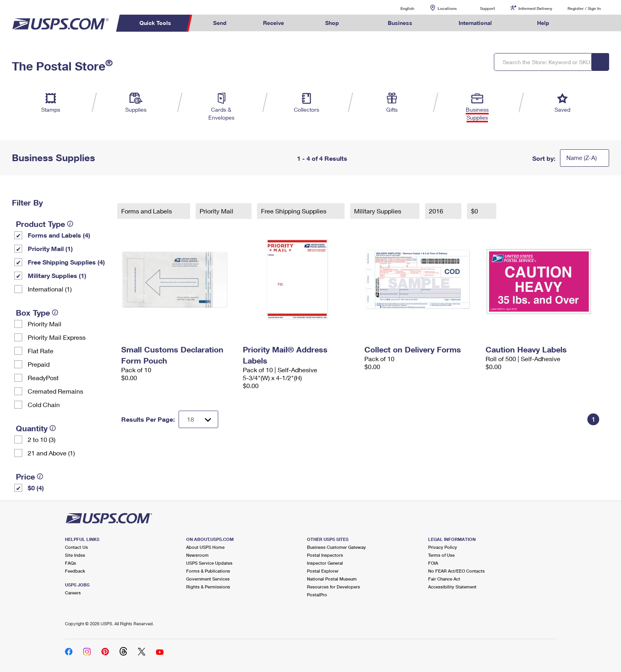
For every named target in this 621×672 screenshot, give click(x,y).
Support (488, 8)
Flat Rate (41, 351)
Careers (73, 593)
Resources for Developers (333, 587)
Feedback (75, 571)
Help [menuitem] (543, 23)
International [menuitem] (475, 23)
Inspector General (325, 563)
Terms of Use (441, 555)
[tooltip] (70, 224)
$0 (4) (36, 488)
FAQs (70, 563)
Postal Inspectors (325, 555)
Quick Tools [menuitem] (155, 23)
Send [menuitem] (220, 23)
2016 (437, 211)
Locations (447, 8)
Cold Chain (44, 405)
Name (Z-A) (582, 158)
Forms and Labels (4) (59, 235)
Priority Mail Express (57, 337)
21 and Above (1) (51, 453)
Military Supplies (378, 211)
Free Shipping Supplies (294, 211)
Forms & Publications (208, 571)
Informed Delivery (535, 8)
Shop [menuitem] (332, 23)
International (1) (50, 289)
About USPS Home (205, 547)
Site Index (75, 555)
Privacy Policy (443, 547)
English (399, 8)
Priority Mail (45, 324)
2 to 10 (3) (42, 439)
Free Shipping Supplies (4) (66, 262)
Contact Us (76, 547)
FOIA (433, 563)
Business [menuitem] (400, 23)
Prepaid (39, 364)
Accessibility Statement (452, 587)
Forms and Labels (147, 211)
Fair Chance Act (444, 579)
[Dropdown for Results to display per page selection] (198, 419)
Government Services (208, 579)
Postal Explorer (323, 571)
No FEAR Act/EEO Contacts (456, 571)
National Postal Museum (332, 579)
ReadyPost (43, 378)
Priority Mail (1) (50, 248)
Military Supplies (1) (57, 275)
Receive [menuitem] (273, 23)
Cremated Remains (55, 391)
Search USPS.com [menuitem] (583, 23)
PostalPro (317, 595)
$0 (475, 211)
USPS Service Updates (209, 563)
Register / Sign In (584, 8)
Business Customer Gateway (336, 547)
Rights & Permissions (208, 587)
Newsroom (197, 555)
